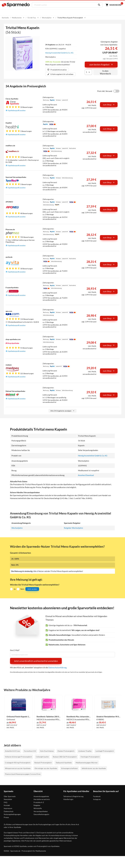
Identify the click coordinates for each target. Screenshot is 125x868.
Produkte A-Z (39, 802)
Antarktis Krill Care (12, 751)
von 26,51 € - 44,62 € (58, 44)
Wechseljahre (17, 528)
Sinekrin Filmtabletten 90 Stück (109, 717)
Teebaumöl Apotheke (64, 762)
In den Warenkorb (105, 72)
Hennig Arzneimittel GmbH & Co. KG (59, 53)
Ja (15, 589)
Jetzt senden (32, 589)
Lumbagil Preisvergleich (105, 751)
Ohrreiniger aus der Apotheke (46, 768)
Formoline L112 (30, 751)
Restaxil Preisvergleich (43, 762)
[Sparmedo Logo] (16, 5)
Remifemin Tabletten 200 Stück (49, 717)
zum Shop (109, 105)
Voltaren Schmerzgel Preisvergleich (18, 757)
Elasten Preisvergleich (66, 751)
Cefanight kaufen (42, 757)
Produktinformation (57, 70)
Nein (22, 589)
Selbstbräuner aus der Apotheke (94, 768)
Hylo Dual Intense (47, 751)
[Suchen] (98, 5)
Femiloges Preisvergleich (90, 757)
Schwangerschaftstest (69, 768)
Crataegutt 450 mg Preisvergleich (18, 762)
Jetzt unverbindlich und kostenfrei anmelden (36, 661)
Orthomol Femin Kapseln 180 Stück (19, 717)
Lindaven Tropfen (85, 751)
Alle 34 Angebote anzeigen (63, 411)
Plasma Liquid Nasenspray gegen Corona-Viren (23, 774)
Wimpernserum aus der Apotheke (18, 768)
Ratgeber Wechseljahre (73, 528)
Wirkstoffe (38, 808)
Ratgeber (37, 805)
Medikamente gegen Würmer (87, 762)
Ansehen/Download (86, 475)
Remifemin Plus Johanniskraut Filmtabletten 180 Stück (79, 717)
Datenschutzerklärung (57, 668)
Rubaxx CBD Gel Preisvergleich (65, 757)
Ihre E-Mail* (15, 650)
